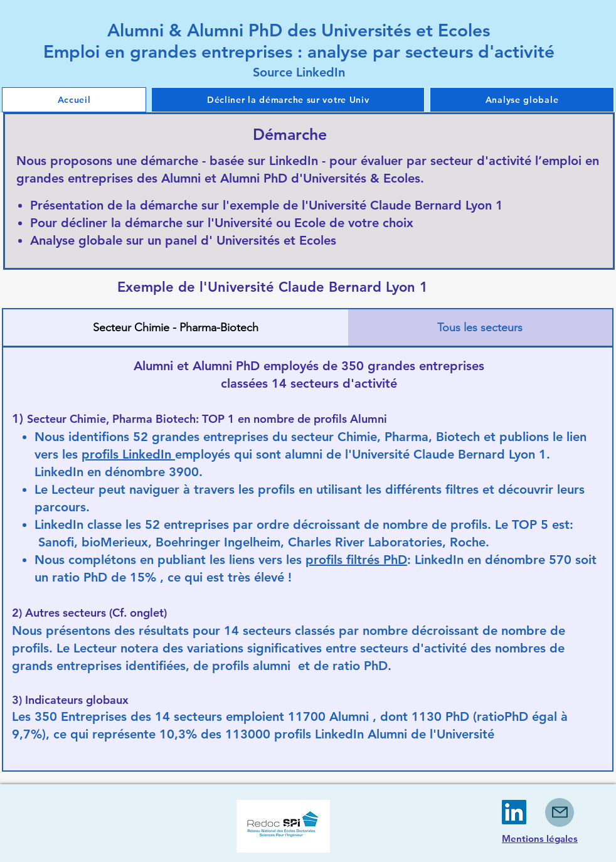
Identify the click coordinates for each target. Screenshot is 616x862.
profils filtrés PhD (356, 560)
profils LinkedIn (128, 454)
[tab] (176, 327)
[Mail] (560, 812)
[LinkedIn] (514, 812)
